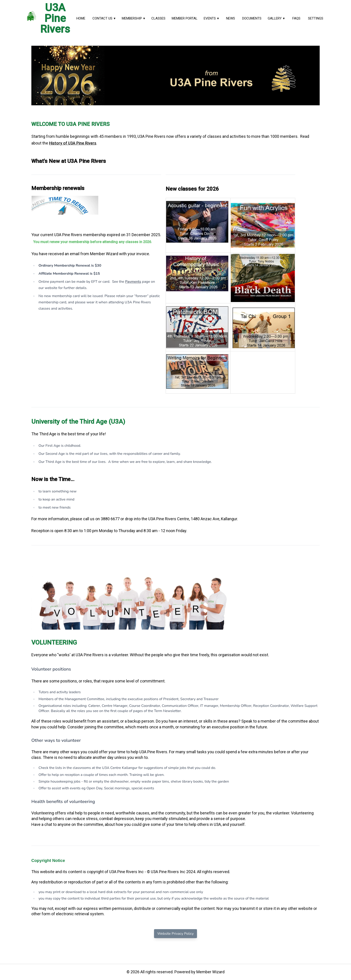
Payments (133, 282)
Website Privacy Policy (176, 934)
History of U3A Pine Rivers (73, 143)
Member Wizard (210, 972)
